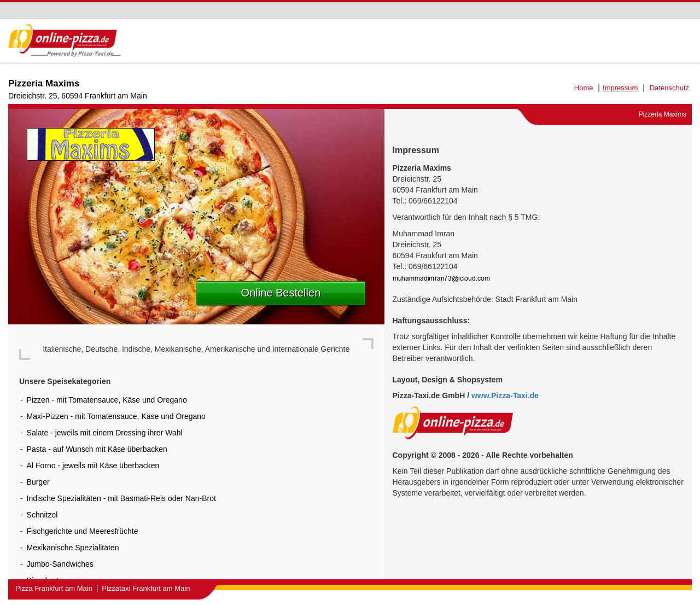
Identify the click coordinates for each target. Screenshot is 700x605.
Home (584, 88)
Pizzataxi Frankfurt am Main (146, 588)
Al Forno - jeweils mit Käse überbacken (93, 466)
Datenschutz (669, 88)
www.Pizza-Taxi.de (505, 395)
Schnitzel (42, 515)
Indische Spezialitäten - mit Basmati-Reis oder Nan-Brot (121, 498)
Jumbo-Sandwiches (60, 564)
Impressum (620, 88)
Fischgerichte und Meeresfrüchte (83, 531)
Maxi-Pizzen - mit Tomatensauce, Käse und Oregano (116, 416)
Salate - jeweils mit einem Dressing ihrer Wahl (105, 433)
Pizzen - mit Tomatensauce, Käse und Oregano (107, 400)
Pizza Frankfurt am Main (54, 588)
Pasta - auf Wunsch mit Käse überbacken (97, 449)
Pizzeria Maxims (44, 83)
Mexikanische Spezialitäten (73, 548)
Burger (38, 482)
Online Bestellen (281, 293)
